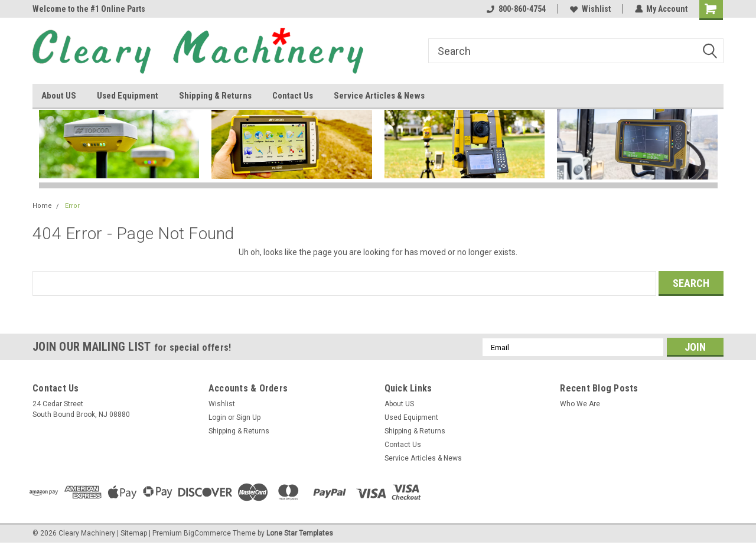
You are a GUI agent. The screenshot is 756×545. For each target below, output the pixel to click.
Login (217, 417)
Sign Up (248, 417)
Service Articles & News (379, 96)
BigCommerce (207, 533)
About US (59, 96)
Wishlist (590, 9)
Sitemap (134, 533)
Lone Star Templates (300, 533)
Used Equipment (128, 96)
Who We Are (580, 404)
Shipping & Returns (215, 96)
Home (42, 206)
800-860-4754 (516, 9)
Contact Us (293, 96)
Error (72, 206)
